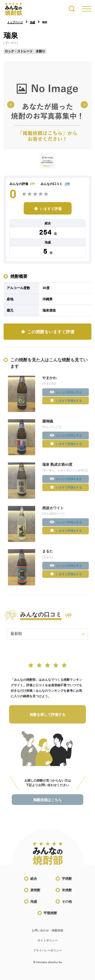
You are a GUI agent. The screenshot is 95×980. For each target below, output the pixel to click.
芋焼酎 (67, 882)
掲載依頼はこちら (47, 803)
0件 (67, 184)
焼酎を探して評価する (47, 718)
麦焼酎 (35, 894)
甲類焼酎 (50, 916)
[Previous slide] (11, 105)
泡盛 (34, 905)
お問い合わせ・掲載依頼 (47, 934)
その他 (67, 905)
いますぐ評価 (51, 209)
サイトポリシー (47, 944)
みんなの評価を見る (69, 396)
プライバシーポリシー (47, 954)
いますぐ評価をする (69, 404)
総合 (34, 882)
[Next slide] (84, 105)
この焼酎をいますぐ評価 (51, 332)
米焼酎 (67, 894)
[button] (47, 161)
